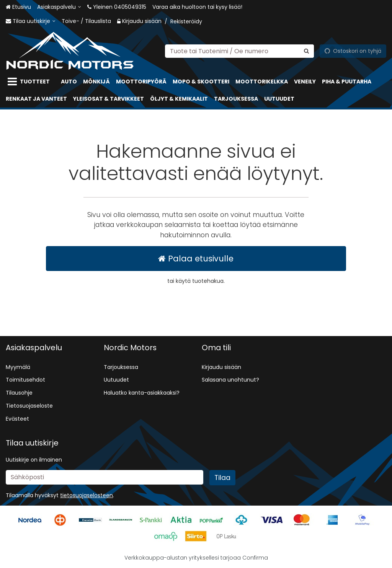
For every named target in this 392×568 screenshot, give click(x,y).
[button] (87, 495)
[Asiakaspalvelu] (59, 7)
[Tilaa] (222, 478)
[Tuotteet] (30, 82)
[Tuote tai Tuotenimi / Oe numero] (239, 51)
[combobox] (239, 51)
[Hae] (306, 51)
